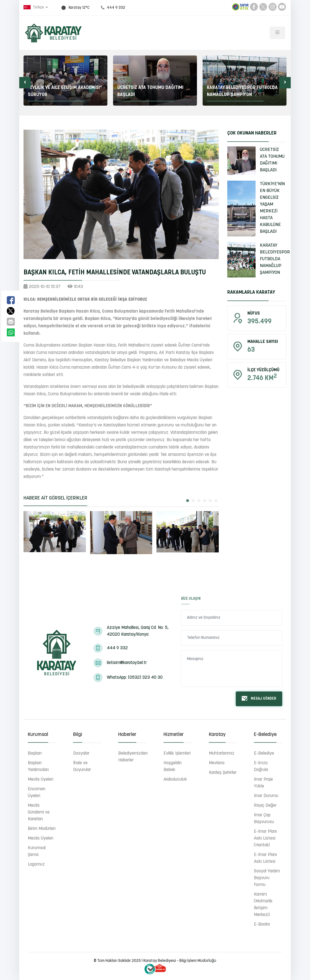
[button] (25, 83)
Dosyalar (81, 753)
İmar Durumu (266, 796)
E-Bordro (262, 925)
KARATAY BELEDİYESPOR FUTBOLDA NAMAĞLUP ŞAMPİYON (275, 259)
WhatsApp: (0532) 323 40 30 (135, 678)
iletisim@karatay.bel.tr (127, 663)
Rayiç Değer (265, 806)
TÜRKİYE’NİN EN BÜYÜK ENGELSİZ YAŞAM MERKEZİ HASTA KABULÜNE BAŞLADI (272, 208)
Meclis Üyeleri (41, 780)
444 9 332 (117, 648)
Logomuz (36, 864)
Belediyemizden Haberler (133, 757)
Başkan (35, 753)
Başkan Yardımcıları (38, 767)
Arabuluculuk (175, 780)
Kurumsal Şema (37, 851)
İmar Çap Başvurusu (264, 819)
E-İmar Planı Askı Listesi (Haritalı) (265, 838)
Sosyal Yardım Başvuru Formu (267, 878)
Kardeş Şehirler (223, 773)
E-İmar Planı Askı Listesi (265, 858)
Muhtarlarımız (222, 753)
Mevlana (217, 763)
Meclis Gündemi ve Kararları (39, 812)
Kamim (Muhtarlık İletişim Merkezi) (263, 905)
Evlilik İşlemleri (177, 753)
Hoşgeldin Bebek (173, 767)
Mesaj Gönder (259, 699)
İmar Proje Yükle (263, 783)
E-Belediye (264, 753)
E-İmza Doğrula (261, 767)
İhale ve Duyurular (82, 767)
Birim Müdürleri (42, 829)
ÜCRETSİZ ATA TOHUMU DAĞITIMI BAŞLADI (272, 160)
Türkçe (34, 7)
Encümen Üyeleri (37, 793)
